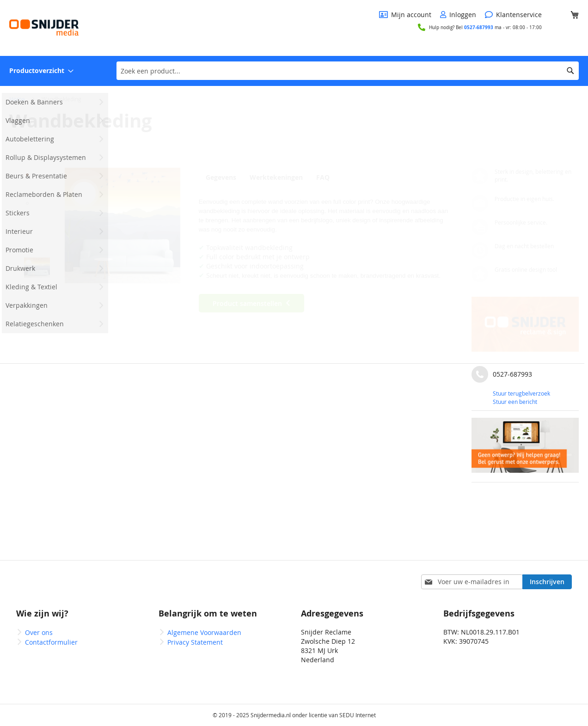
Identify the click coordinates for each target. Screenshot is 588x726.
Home (17, 99)
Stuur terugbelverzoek (521, 393)
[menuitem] (41, 71)
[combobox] (348, 71)
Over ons (39, 632)
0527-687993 (479, 27)
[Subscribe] (547, 582)
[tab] (223, 177)
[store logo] (44, 27)
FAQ (327, 177)
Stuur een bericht (515, 402)
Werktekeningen (278, 177)
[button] (37, 182)
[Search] (570, 71)
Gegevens (221, 177)
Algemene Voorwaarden (204, 632)
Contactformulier (51, 642)
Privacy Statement (195, 642)
